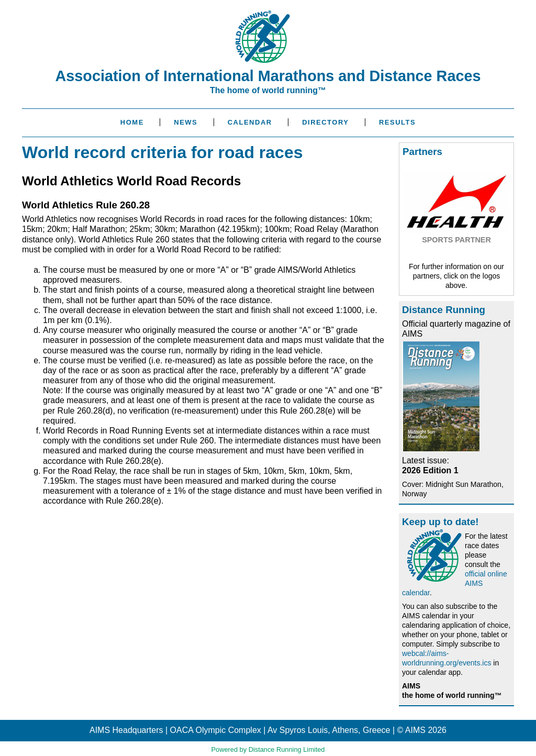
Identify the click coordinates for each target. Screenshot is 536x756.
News (186, 122)
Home (132, 122)
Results (397, 122)
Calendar (250, 122)
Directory (325, 122)
